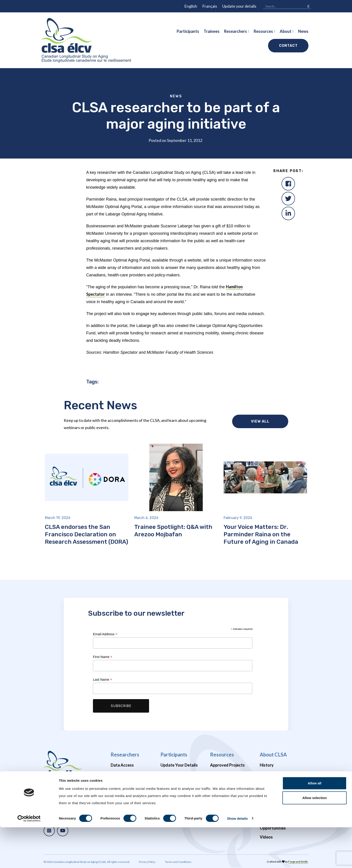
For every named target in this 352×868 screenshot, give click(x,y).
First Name (103, 657)
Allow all (315, 824)
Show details (237, 859)
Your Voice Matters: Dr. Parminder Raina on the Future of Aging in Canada (261, 534)
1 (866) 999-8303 (64, 800)
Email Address (105, 634)
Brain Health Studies (129, 792)
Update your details (239, 6)
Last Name (102, 680)
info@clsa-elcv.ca (65, 790)
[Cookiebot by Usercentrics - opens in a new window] (29, 859)
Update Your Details (179, 765)
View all (260, 421)
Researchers (235, 31)
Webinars (219, 783)
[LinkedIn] (288, 213)
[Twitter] (288, 199)
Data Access (122, 765)
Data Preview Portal (129, 774)
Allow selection (314, 839)
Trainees (212, 31)
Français (210, 6)
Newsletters (172, 789)
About (286, 31)
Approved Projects (227, 765)
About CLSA (273, 755)
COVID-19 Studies (128, 801)
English (191, 6)
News (303, 31)
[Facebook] (288, 184)
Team (265, 792)
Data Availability (126, 783)
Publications (221, 774)
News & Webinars (276, 783)
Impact (266, 774)
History (267, 765)
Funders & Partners (277, 810)
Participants (188, 31)
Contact (288, 46)
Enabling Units (273, 801)
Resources (263, 31)
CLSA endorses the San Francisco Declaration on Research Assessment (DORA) (87, 534)
